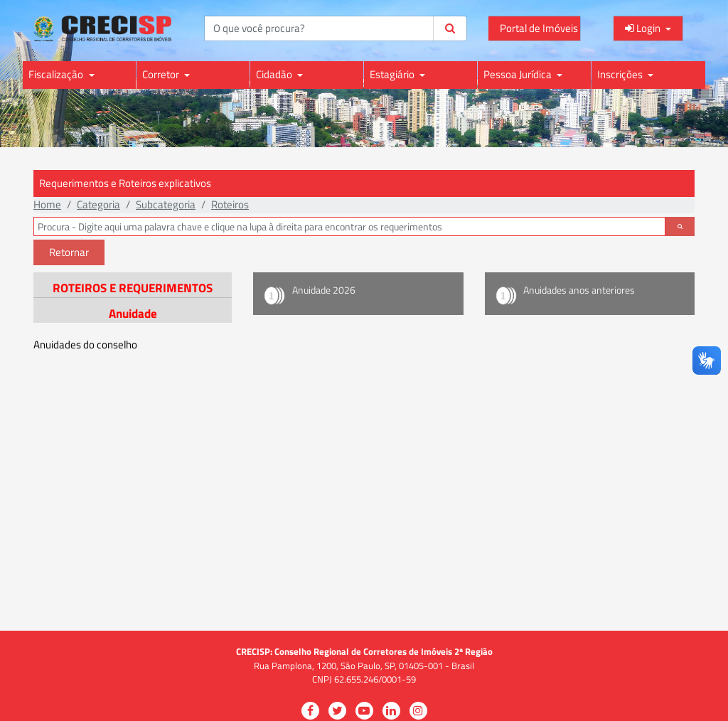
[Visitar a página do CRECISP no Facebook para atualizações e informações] (310, 711)
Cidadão (275, 74)
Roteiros (230, 204)
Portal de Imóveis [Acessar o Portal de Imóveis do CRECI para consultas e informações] (539, 28)
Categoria (98, 204)
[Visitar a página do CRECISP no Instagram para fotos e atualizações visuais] (418, 711)
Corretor (162, 74)
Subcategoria (166, 204)
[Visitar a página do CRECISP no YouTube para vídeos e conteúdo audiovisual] (364, 711)
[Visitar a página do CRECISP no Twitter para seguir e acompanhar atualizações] (337, 711)
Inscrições (621, 74)
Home (47, 204)
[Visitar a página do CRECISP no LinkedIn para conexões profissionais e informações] (391, 711)
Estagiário (393, 74)
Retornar (69, 252)
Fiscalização (57, 74)
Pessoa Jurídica (519, 74)
